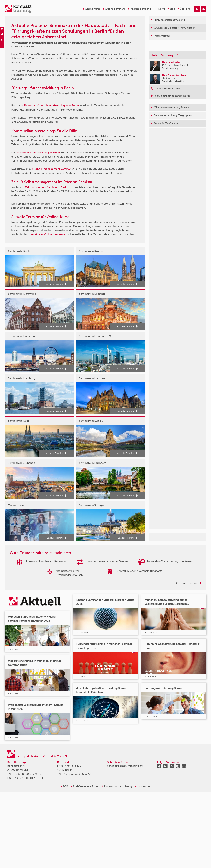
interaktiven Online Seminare (47, 234)
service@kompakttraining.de (125, 766)
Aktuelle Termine (56, 284)
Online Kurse (92, 9)
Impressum (143, 786)
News (161, 9)
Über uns (184, 9)
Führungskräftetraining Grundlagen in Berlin (51, 105)
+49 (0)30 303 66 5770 (76, 774)
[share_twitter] (2, 40)
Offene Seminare (114, 9)
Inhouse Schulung (139, 9)
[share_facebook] (2, 35)
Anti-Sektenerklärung (85, 786)
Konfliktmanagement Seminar (52, 169)
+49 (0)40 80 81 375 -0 (27, 774)
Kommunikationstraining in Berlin (39, 153)
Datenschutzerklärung (117, 786)
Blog (171, 9)
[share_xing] (2, 30)
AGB (64, 786)
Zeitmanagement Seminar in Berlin (47, 187)
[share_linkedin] (2, 46)
